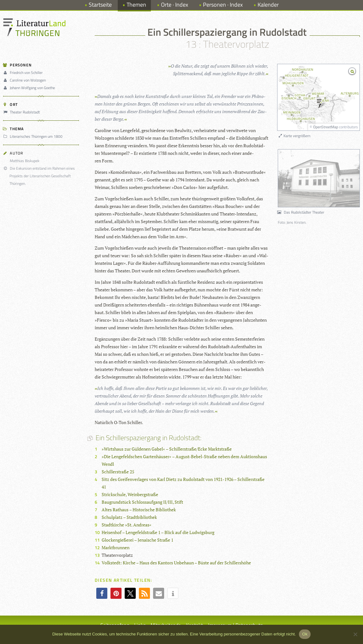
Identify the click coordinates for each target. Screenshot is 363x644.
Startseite (100, 5)
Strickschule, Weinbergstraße (130, 494)
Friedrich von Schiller (24, 73)
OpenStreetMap (326, 127)
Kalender (268, 5)
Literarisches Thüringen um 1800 (34, 136)
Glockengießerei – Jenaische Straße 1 (137, 540)
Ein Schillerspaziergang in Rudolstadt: (148, 438)
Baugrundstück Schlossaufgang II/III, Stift (142, 502)
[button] (102, 593)
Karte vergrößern (294, 136)
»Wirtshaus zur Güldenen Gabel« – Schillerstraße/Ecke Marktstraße (167, 449)
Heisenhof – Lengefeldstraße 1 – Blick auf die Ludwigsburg (158, 532)
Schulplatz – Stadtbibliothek (129, 517)
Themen (136, 5)
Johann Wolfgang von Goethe (30, 88)
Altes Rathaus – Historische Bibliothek (139, 510)
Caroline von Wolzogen (25, 80)
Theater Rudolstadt (22, 112)
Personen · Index (223, 5)
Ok (305, 634)
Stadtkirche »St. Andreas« (127, 525)
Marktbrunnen (116, 547)
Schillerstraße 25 (118, 472)
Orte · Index (175, 5)
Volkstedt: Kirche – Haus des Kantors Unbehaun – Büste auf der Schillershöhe (176, 563)
